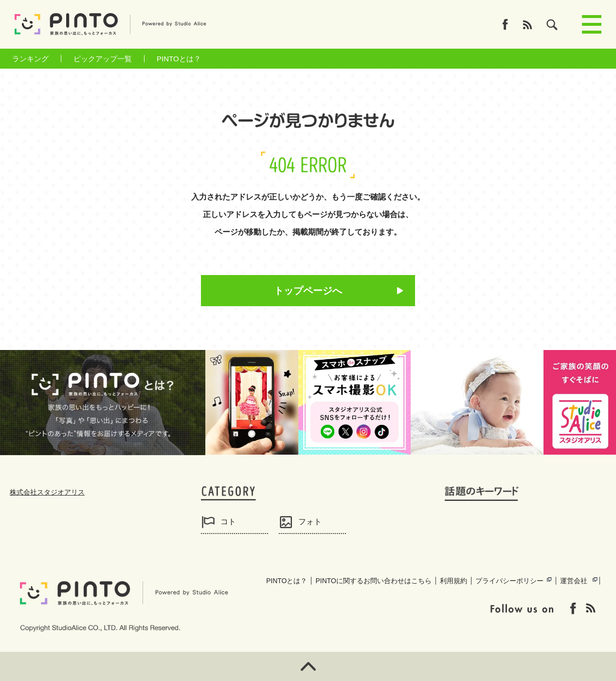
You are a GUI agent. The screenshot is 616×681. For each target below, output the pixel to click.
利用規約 (453, 581)
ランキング (30, 59)
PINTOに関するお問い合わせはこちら (373, 581)
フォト (310, 522)
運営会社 (574, 581)
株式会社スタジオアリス (47, 492)
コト (228, 522)
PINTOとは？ (179, 59)
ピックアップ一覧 (103, 59)
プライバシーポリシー (509, 581)
